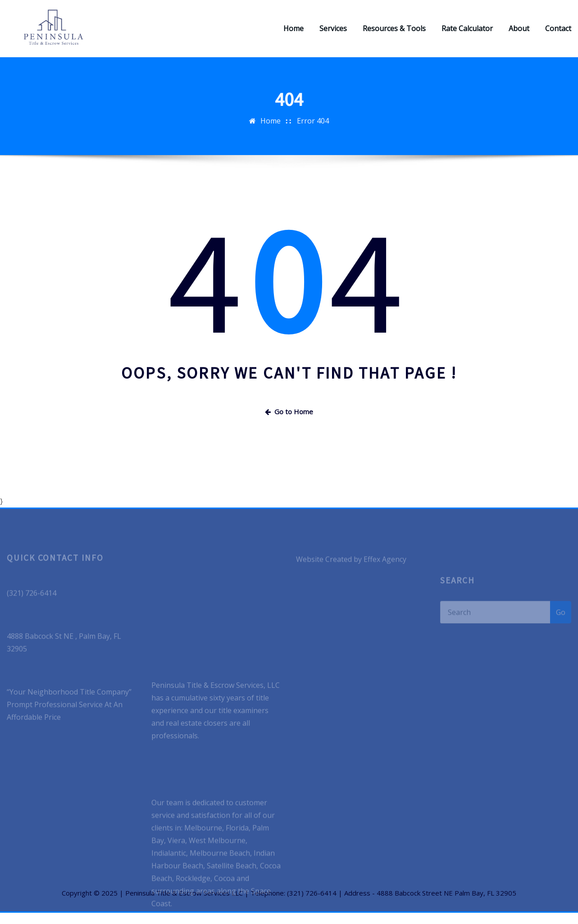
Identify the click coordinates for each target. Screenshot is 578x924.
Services (333, 34)
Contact (558, 34)
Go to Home (289, 422)
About (519, 34)
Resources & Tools (394, 34)
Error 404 (313, 138)
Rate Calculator (467, 34)
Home (294, 34)
